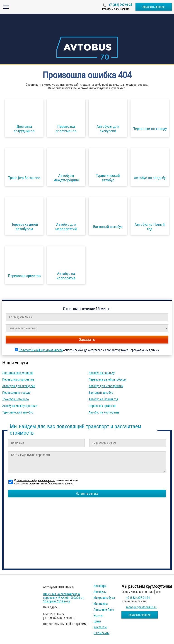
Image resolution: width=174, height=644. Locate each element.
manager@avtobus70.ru (141, 607)
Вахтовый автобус (101, 393)
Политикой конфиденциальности (41, 350)
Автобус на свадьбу (102, 373)
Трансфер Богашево (16, 399)
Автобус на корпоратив (104, 412)
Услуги (98, 615)
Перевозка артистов (102, 406)
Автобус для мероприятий (106, 386)
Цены (97, 621)
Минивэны (101, 604)
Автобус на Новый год (103, 399)
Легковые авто (104, 609)
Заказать (87, 340)
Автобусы (100, 592)
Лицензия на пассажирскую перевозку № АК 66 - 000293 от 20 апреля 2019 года (63, 598)
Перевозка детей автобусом (107, 379)
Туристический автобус (18, 412)
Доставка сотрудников (17, 373)
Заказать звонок (154, 7)
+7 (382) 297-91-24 (120, 5)
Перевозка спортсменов (18, 379)
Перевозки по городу (16, 393)
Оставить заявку (87, 494)
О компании (101, 633)
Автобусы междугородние (20, 406)
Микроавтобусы (104, 598)
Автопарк (100, 586)
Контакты (100, 627)
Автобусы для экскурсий (19, 386)
